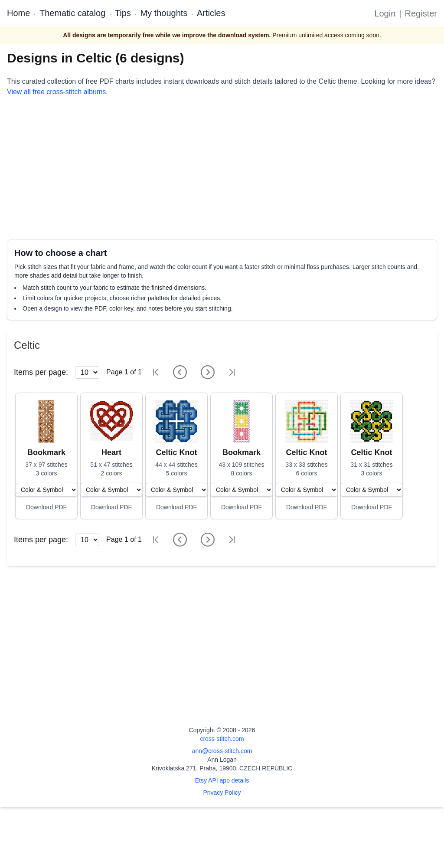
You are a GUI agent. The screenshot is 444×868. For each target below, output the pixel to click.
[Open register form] (46, 508)
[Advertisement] (222, 168)
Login (385, 13)
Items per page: (41, 372)
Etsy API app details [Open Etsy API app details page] (222, 780)
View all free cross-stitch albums (56, 92)
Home (18, 13)
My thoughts (164, 13)
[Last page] (232, 372)
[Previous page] (180, 372)
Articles (211, 13)
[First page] (156, 372)
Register (421, 13)
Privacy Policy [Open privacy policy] (222, 793)
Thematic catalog (72, 13)
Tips (123, 13)
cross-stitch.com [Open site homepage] (222, 739)
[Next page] (208, 372)
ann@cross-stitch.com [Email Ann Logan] (222, 751)
